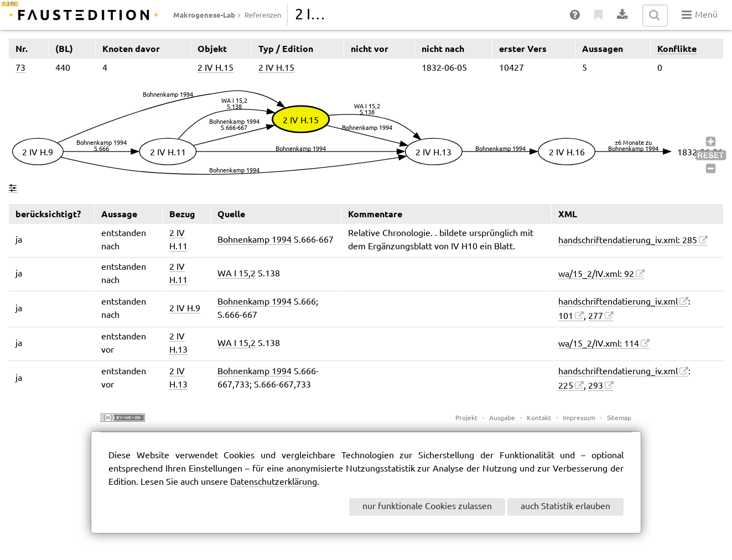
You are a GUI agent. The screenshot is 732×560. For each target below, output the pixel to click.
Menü (700, 15)
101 (566, 316)
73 (20, 68)
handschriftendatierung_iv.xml (618, 302)
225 (566, 386)
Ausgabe (502, 418)
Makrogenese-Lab (204, 15)
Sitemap (619, 418)
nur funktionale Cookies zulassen (427, 507)
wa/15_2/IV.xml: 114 (599, 344)
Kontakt (539, 418)
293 (596, 386)
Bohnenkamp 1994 (255, 240)
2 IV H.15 (216, 68)
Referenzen (263, 15)
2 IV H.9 (185, 309)
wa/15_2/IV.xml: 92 (596, 274)
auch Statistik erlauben (565, 507)
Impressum (579, 418)
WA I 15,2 (237, 274)
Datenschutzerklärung (274, 482)
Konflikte (677, 49)
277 (596, 316)
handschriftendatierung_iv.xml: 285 (628, 241)
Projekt (466, 418)
